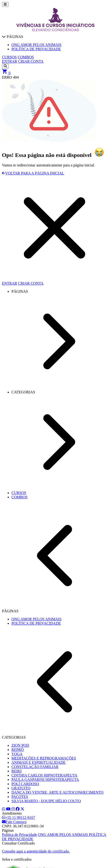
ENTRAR (10, 61)
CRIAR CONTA (31, 61)
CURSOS (9, 57)
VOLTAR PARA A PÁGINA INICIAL (33, 173)
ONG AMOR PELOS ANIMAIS (64, 835)
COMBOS (26, 57)
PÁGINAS (12, 37)
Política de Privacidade (20, 835)
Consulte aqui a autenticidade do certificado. (36, 851)
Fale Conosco (14, 822)
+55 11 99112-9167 (18, 818)
